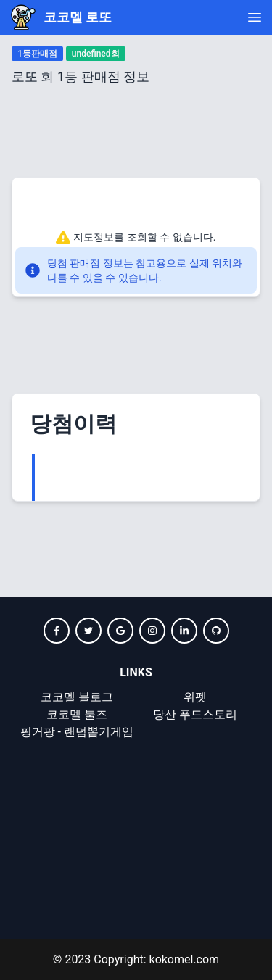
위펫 (195, 697)
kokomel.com (183, 959)
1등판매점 (37, 54)
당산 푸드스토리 (195, 714)
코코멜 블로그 (77, 697)
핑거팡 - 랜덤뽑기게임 (77, 732)
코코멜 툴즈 (77, 714)
